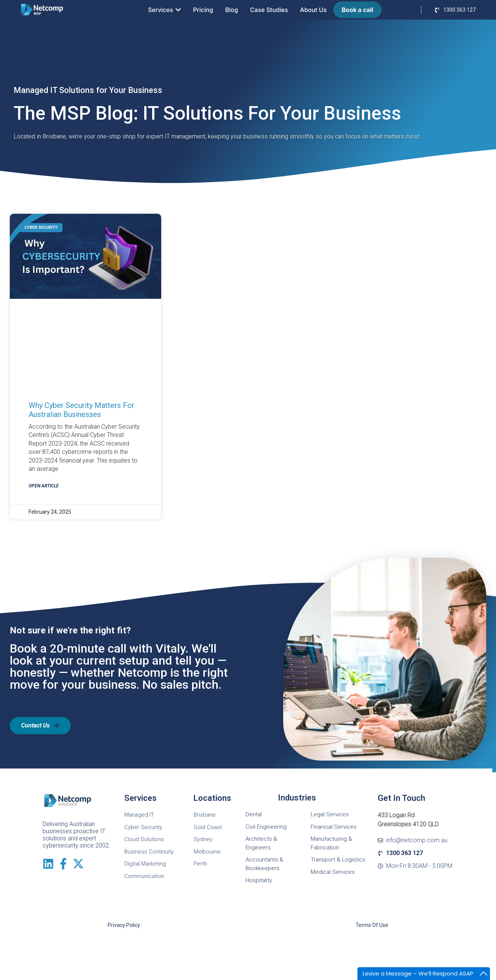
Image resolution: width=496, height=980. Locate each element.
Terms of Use (372, 925)
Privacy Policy (124, 925)
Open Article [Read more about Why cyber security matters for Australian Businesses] (44, 486)
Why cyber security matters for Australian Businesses (82, 410)
